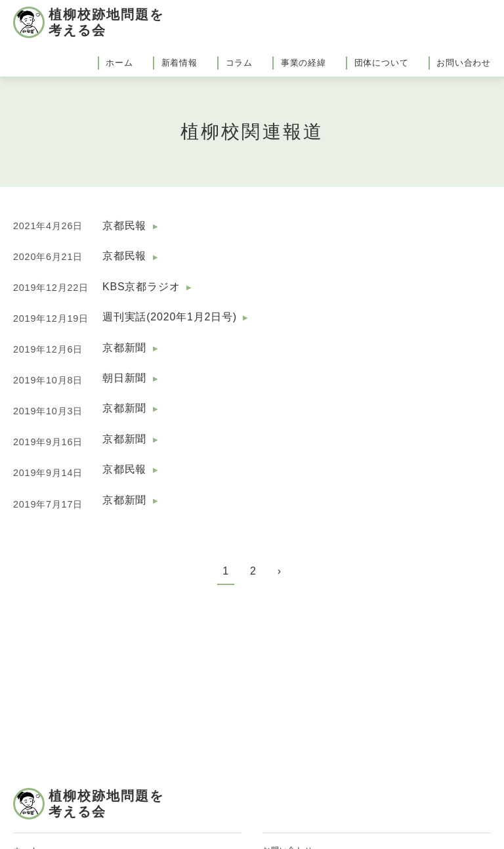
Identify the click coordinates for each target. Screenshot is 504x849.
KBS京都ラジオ (141, 287)
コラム (239, 63)
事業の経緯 (304, 63)
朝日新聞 (124, 378)
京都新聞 (124, 348)
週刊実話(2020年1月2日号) (170, 317)
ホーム (119, 63)
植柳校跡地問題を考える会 (106, 22)
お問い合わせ (464, 63)
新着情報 (179, 63)
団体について (382, 63)
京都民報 (124, 226)
